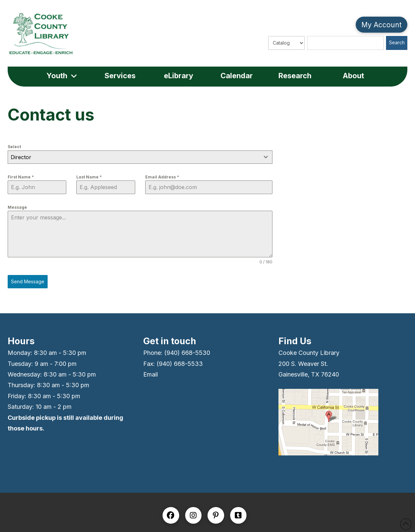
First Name (21, 177)
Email (151, 374)
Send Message (28, 281)
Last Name (89, 177)
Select (14, 147)
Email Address (162, 177)
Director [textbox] (21, 157)
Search (397, 42)
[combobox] (140, 157)
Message (17, 207)
